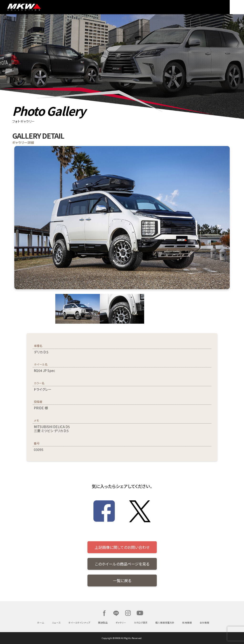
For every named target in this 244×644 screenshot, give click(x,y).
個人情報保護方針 (165, 623)
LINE (116, 613)
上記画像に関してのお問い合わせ (122, 547)
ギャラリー (121, 623)
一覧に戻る (122, 581)
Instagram (128, 613)
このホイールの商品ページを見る (122, 564)
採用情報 (187, 623)
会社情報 (204, 623)
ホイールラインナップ (79, 623)
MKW (39, 7)
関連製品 (103, 623)
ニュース (56, 623)
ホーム (41, 623)
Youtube (140, 613)
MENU (237, 7)
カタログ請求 (141, 623)
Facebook (104, 613)
